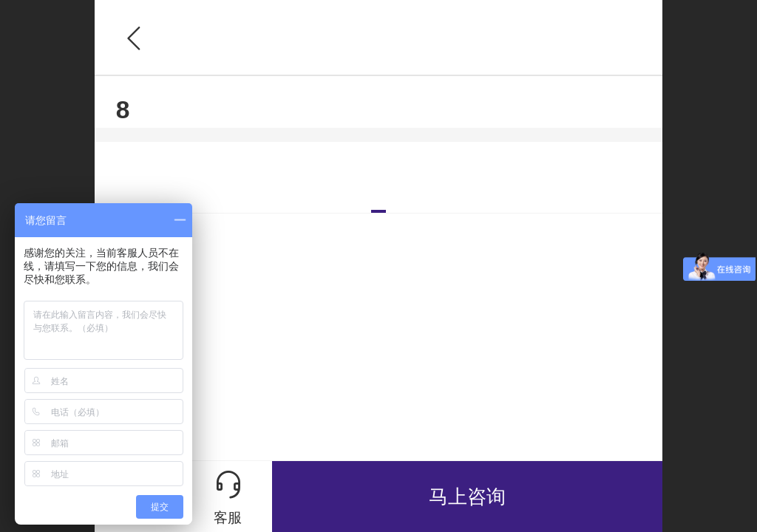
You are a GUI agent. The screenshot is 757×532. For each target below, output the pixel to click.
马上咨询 (467, 497)
